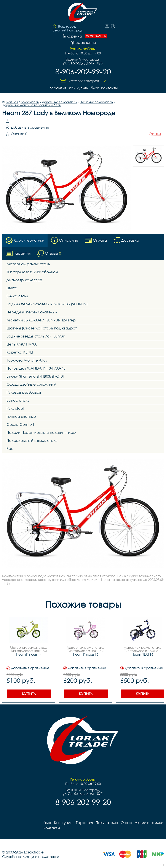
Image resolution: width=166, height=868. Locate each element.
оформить (96, 36)
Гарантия (58, 88)
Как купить (78, 88)
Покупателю (107, 823)
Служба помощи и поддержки (31, 857)
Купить (29, 694)
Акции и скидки (149, 823)
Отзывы (155, 134)
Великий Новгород (68, 30)
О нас (126, 823)
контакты (109, 88)
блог (95, 88)
